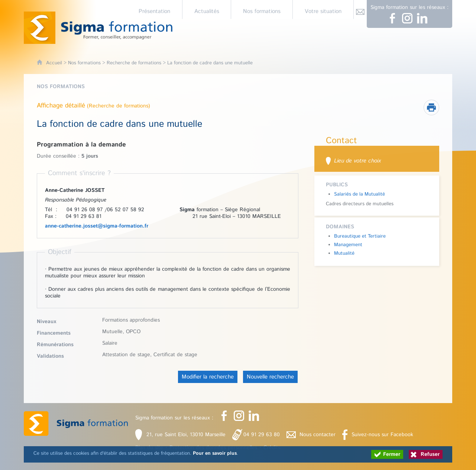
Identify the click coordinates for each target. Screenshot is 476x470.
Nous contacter (318, 435)
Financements (54, 333)
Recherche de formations (134, 63)
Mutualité (344, 253)
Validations (50, 356)
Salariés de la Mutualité (360, 194)
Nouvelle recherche (270, 377)
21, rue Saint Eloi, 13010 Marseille (186, 435)
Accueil (54, 63)
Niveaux (46, 322)
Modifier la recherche (208, 377)
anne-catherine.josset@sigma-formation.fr (97, 226)
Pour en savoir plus (215, 453)
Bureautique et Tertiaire (360, 236)
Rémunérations (55, 345)
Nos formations (84, 63)
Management (348, 245)
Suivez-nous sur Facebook (382, 435)
